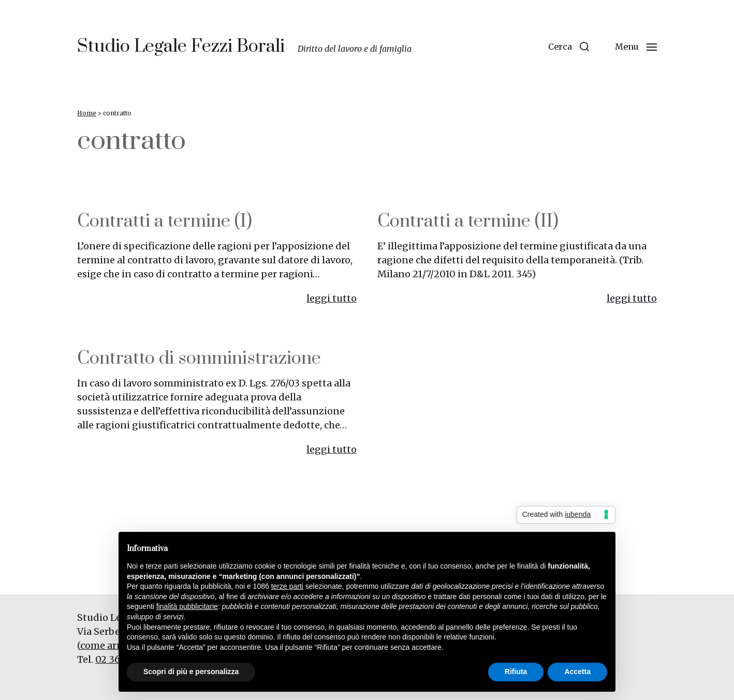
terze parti (287, 586)
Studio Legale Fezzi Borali (181, 47)
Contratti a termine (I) (165, 221)
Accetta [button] (577, 672)
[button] (569, 47)
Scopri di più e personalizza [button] (191, 672)
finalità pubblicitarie (187, 606)
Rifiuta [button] (516, 672)
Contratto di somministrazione (199, 359)
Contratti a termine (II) (468, 221)
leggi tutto (332, 298)
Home (87, 113)
